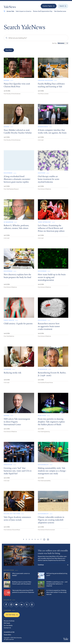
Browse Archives (9, 621)
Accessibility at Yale (9, 632)
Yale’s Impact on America (23, 11)
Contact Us (7, 628)
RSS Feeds (7, 623)
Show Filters (9, 50)
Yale (66, 639)
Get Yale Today (12, 615)
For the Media (8, 625)
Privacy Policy (7, 635)
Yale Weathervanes (60, 11)
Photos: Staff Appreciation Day (43, 11)
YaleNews (10, 7)
